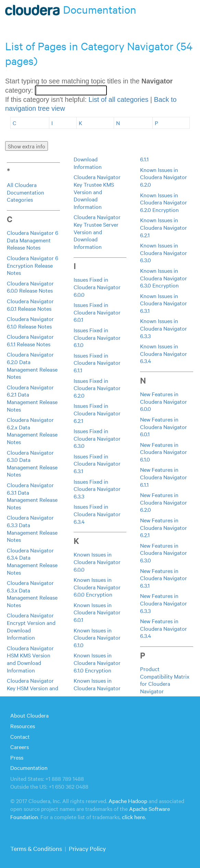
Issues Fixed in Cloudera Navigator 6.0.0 (97, 287)
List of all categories (118, 99)
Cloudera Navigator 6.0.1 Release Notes (30, 305)
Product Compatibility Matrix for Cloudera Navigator (165, 680)
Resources (23, 726)
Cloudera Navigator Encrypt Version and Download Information (31, 626)
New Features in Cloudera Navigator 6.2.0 (164, 502)
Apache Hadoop (128, 801)
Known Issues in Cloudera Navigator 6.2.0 (164, 177)
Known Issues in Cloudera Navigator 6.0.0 (97, 562)
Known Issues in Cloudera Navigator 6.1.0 (97, 637)
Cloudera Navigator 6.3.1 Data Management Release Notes (32, 496)
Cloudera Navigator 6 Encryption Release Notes (33, 265)
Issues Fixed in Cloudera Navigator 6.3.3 (97, 489)
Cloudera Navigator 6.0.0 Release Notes (30, 287)
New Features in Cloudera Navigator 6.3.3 (164, 603)
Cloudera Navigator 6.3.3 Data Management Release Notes (32, 528)
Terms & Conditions (36, 848)
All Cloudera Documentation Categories (26, 192)
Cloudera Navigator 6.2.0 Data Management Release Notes (32, 365)
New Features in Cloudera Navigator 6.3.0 (164, 553)
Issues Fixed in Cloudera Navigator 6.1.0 (97, 337)
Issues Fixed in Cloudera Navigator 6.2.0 (97, 388)
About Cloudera (29, 715)
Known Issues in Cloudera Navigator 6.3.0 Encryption (164, 278)
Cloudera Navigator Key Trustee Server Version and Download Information (97, 231)
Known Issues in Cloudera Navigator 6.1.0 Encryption (97, 662)
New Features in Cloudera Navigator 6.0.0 (164, 401)
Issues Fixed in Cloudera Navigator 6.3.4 (97, 514)
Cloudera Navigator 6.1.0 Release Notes (30, 322)
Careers (20, 747)
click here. (134, 817)
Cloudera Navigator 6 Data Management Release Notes (33, 240)
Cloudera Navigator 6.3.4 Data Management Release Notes (32, 561)
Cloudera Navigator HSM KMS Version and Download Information (30, 659)
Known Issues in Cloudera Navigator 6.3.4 (164, 353)
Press (17, 757)
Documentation (29, 767)
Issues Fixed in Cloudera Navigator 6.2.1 (97, 413)
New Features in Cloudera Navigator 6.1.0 (164, 452)
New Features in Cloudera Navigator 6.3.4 (164, 628)
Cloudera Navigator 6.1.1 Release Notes (30, 340)
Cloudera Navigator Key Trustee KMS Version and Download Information (97, 191)
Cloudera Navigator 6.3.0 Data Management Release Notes (32, 463)
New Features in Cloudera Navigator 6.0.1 (164, 426)
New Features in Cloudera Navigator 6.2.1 (164, 527)
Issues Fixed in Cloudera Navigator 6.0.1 (97, 312)
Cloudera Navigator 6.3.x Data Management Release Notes (32, 594)
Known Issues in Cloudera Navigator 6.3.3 (164, 328)
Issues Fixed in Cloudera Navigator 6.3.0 (97, 438)
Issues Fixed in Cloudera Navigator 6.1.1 (97, 363)
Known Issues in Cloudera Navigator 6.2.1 (164, 227)
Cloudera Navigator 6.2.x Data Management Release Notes (32, 431)
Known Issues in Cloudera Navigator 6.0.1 (97, 612)
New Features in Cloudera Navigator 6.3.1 (164, 578)
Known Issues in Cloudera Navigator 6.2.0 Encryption (164, 202)
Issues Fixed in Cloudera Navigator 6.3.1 (97, 463)
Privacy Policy (87, 848)
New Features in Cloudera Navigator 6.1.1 (164, 477)
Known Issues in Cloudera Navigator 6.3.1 (164, 303)
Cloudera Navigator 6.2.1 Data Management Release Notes (32, 398)
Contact (20, 736)
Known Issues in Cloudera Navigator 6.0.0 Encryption (97, 587)
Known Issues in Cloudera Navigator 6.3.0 (164, 252)
